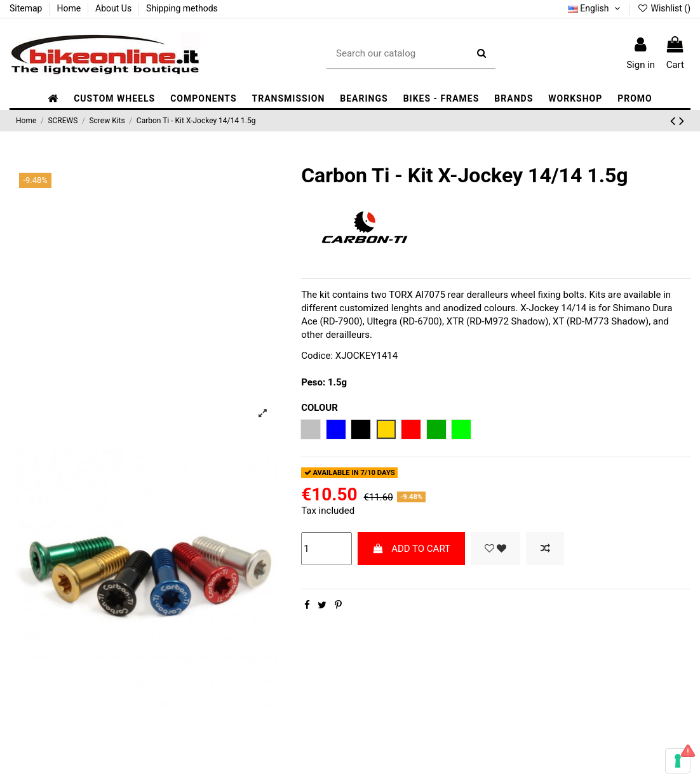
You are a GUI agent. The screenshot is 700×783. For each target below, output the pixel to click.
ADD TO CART (411, 549)
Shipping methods (182, 8)
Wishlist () (664, 8)
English (595, 8)
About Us (115, 8)
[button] (203, 99)
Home (70, 8)
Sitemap (27, 8)
